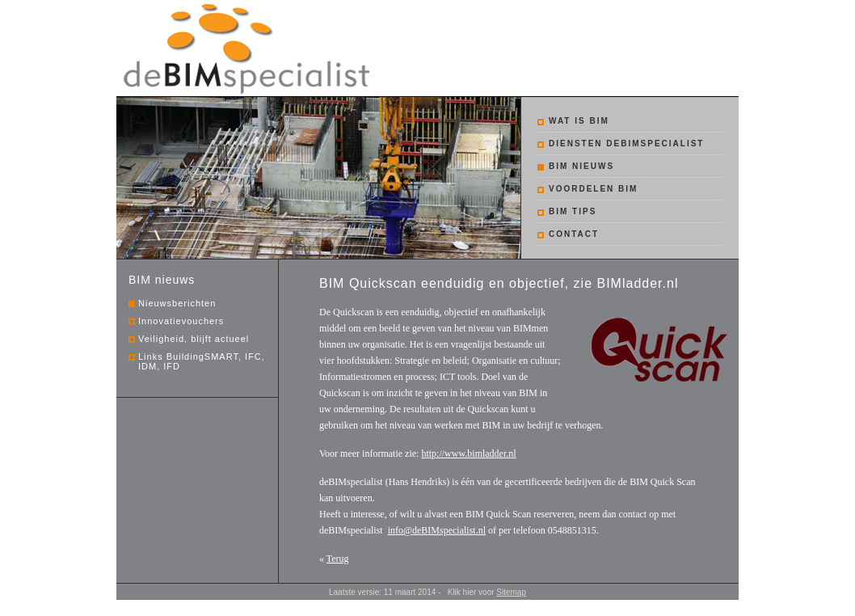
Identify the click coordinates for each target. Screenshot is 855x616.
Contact (574, 234)
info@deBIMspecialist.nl (437, 530)
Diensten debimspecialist (626, 143)
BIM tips (573, 211)
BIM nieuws (581, 166)
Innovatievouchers (181, 321)
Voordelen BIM (593, 189)
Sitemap (511, 592)
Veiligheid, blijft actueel (194, 339)
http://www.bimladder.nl (468, 454)
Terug (338, 559)
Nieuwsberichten (177, 303)
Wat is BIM (579, 121)
